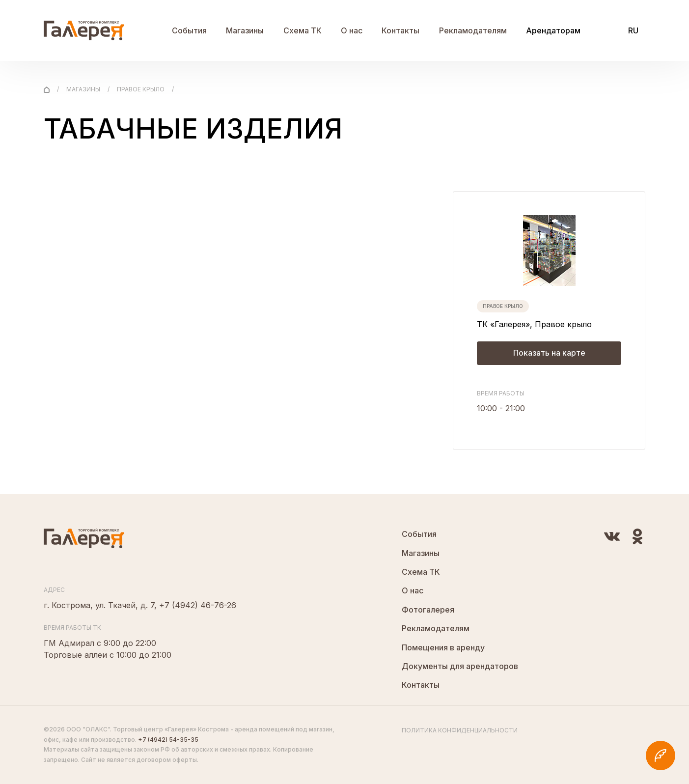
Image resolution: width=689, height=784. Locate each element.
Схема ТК (303, 30)
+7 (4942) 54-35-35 (168, 740)
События (189, 30)
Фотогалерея (428, 610)
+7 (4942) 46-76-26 (198, 605)
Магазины (245, 30)
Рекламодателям (473, 30)
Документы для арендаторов (460, 666)
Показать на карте (549, 353)
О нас (352, 30)
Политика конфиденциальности (460, 730)
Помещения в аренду (443, 647)
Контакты (400, 30)
